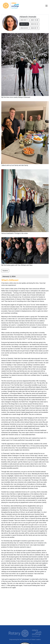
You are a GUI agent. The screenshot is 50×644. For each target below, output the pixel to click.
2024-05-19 (34, 28)
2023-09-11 (24, 20)
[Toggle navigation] (46, 6)
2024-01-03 (24, 24)
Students (5, 271)
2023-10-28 (34, 20)
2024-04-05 (24, 28)
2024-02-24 (34, 24)
